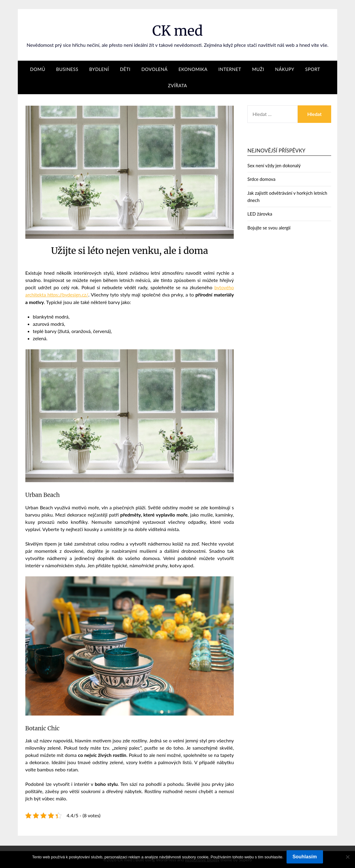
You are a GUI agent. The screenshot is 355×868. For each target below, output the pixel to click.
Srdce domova (261, 179)
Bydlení (99, 69)
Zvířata (177, 85)
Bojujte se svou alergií (269, 228)
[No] (347, 857)
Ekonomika (193, 69)
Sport (313, 69)
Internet (230, 69)
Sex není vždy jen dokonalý (274, 165)
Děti (125, 69)
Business (67, 69)
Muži (258, 69)
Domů (38, 69)
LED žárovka (260, 214)
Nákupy (285, 69)
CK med (177, 30)
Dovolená (155, 69)
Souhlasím (305, 857)
